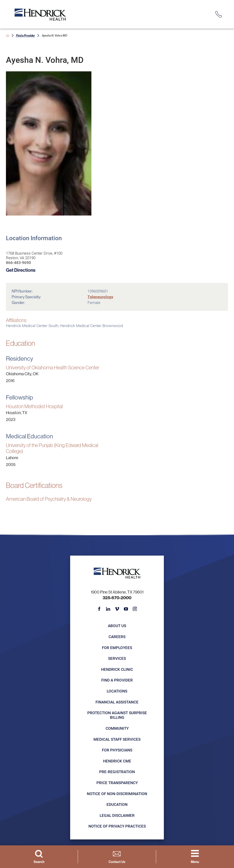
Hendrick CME (117, 761)
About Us (117, 626)
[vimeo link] (117, 609)
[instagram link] (135, 609)
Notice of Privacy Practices (117, 826)
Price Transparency (117, 783)
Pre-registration (117, 772)
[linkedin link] (108, 609)
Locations (117, 691)
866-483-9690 (19, 263)
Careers (117, 637)
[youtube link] (126, 609)
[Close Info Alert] (227, 4)
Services (117, 658)
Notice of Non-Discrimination (117, 794)
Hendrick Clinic (117, 669)
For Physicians (117, 750)
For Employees (117, 648)
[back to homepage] (8, 36)
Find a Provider (25, 35)
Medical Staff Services (117, 739)
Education (117, 804)
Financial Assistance (117, 702)
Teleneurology (100, 297)
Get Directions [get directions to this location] (21, 270)
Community (117, 728)
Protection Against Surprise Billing (117, 715)
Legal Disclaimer (117, 815)
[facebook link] (99, 609)
